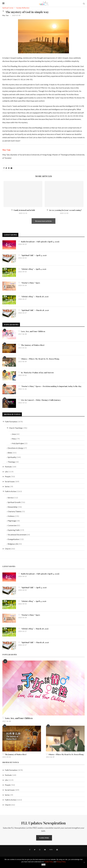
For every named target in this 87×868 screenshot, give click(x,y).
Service (11, 498)
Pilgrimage (12, 521)
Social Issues (10, 481)
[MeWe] (51, 850)
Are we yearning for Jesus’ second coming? (64, 210)
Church (8, 549)
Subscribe (44, 838)
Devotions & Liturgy (15, 448)
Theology (11, 462)
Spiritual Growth (14, 502)
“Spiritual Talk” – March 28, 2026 (34, 310)
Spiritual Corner (8, 8)
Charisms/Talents (14, 511)
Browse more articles (43, 221)
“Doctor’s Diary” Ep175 (30, 283)
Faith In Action (11, 491)
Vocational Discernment (17, 535)
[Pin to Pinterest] (9, 168)
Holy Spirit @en (18, 443)
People (8, 476)
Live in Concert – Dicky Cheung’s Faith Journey (40, 400)
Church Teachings (16, 428)
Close (43, 865)
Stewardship (13, 507)
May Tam (5, 15)
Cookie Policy (49, 862)
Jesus (14, 434)
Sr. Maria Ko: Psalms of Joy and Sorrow (37, 372)
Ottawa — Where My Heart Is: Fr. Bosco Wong (39, 359)
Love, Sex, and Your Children (32, 331)
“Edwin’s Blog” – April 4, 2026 (33, 269)
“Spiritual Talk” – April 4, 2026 (33, 255)
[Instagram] (40, 850)
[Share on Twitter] (6, 168)
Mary (14, 439)
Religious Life (13, 544)
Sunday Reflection (23, 8)
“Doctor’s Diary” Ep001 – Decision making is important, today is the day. (51, 386)
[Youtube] (45, 850)
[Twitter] (35, 850)
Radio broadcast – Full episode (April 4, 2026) (39, 242)
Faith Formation (11, 422)
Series (7, 486)
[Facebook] (30, 850)
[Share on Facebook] (4, 168)
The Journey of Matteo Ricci (32, 345)
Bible (10, 453)
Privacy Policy (61, 862)
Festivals (8, 467)
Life (6, 472)
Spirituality (12, 457)
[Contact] (57, 850)
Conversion (12, 525)
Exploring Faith (14, 530)
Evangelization (13, 539)
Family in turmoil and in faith (23, 210)
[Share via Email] (11, 168)
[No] (84, 862)
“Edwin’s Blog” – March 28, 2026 (34, 296)
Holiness (11, 516)
